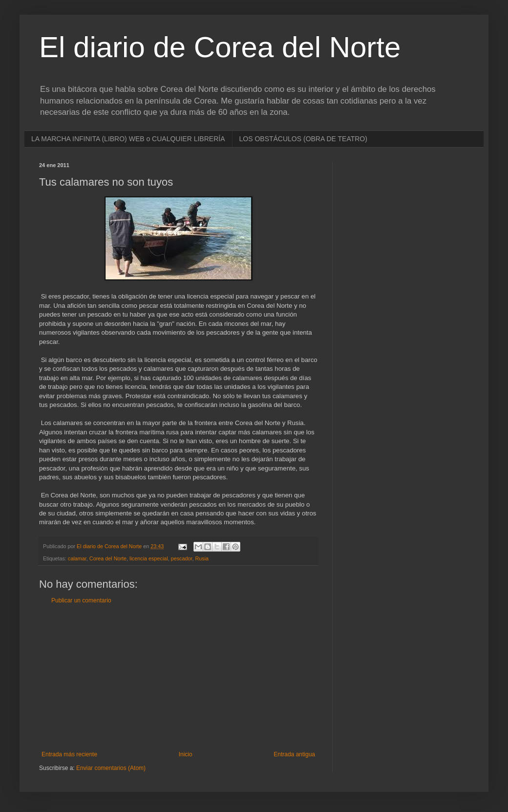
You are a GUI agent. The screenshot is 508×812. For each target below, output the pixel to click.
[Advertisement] (178, 678)
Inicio (186, 754)
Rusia (202, 558)
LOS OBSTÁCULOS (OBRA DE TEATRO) (303, 139)
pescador (182, 558)
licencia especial (149, 558)
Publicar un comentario (81, 600)
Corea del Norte (108, 558)
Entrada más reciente (69, 754)
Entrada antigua (294, 754)
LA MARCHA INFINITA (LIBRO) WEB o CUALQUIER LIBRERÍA (128, 139)
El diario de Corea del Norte (220, 47)
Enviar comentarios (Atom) (111, 768)
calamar (77, 558)
